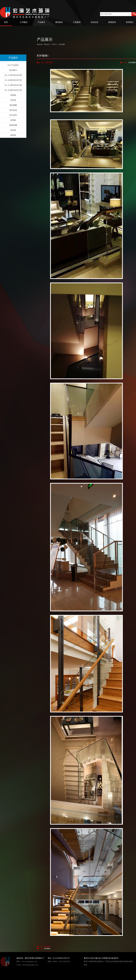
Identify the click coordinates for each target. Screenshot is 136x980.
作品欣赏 (94, 22)
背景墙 (13, 100)
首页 (6, 22)
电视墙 (13, 95)
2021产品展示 (13, 65)
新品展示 (13, 70)
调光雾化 (59, 22)
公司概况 (24, 22)
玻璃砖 (13, 120)
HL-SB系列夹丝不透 (13, 80)
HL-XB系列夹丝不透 (13, 90)
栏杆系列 (13, 115)
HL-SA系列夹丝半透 (13, 75)
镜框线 (13, 135)
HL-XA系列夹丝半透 (13, 85)
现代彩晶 (13, 110)
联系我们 (130, 22)
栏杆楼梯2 (132, 63)
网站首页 (47, 44)
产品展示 (41, 22)
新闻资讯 (112, 22)
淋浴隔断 (13, 105)
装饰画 (13, 130)
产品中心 (54, 44)
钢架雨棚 (13, 125)
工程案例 (77, 22)
